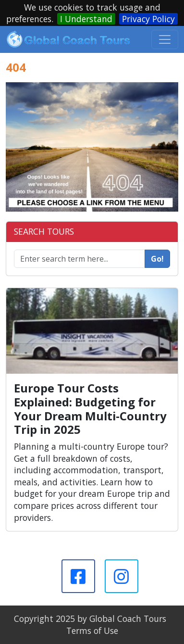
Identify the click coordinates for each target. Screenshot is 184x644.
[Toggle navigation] (165, 39)
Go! (157, 259)
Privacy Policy (148, 19)
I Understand (86, 19)
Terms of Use (92, 631)
